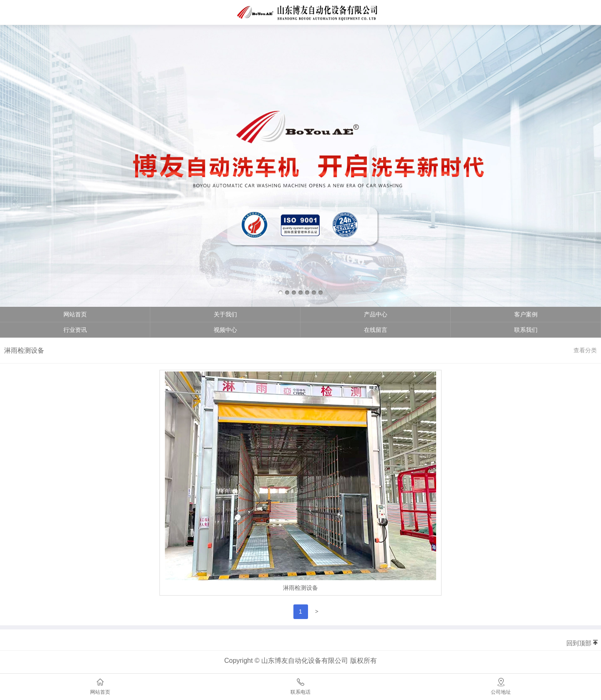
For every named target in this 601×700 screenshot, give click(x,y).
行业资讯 (75, 330)
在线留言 (376, 330)
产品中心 (376, 314)
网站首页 (75, 314)
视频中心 (225, 330)
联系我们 (526, 330)
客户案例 (526, 314)
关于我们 (225, 314)
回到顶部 (579, 643)
